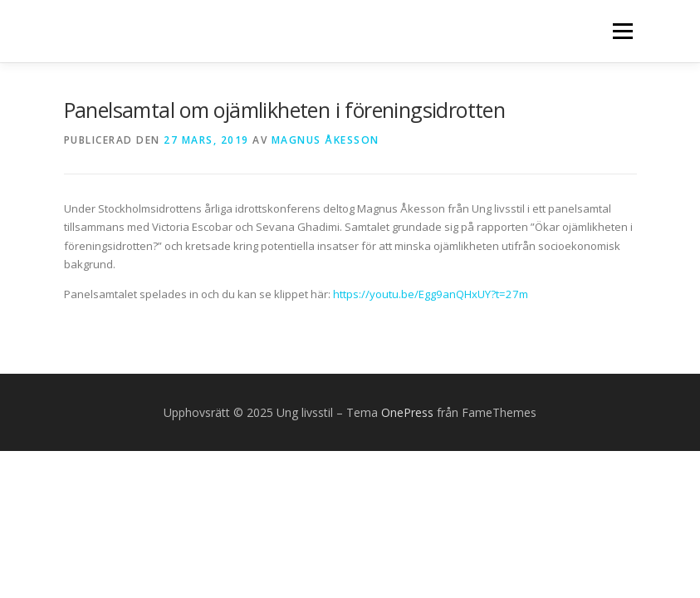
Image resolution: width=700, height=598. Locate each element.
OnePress (407, 412)
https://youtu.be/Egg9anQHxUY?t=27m (431, 294)
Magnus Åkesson (326, 140)
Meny (622, 31)
